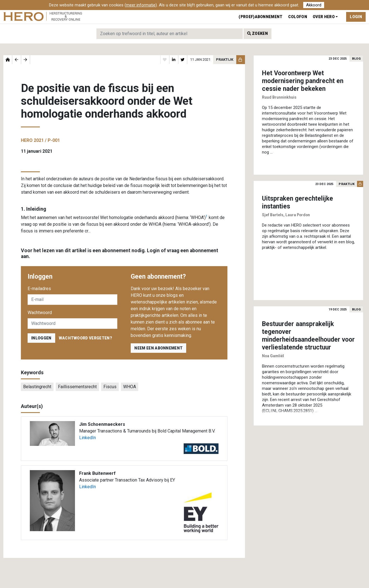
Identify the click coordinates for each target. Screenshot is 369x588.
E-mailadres (39, 289)
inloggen (41, 338)
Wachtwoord (40, 313)
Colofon (298, 17)
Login (356, 17)
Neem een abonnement (158, 348)
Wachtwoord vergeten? (85, 338)
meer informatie (141, 5)
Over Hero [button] (324, 17)
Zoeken (258, 33)
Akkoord (314, 5)
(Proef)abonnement (260, 17)
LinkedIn (88, 438)
